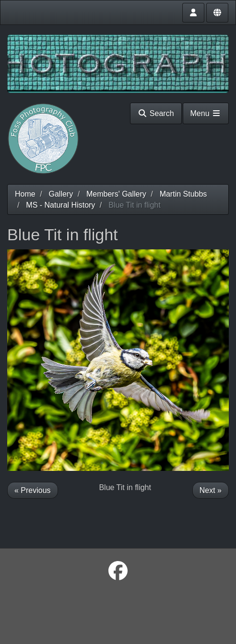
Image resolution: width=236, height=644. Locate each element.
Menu (206, 113)
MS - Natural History (60, 205)
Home (25, 194)
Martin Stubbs (183, 194)
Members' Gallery (116, 194)
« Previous (33, 490)
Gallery (61, 194)
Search (156, 113)
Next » (211, 490)
